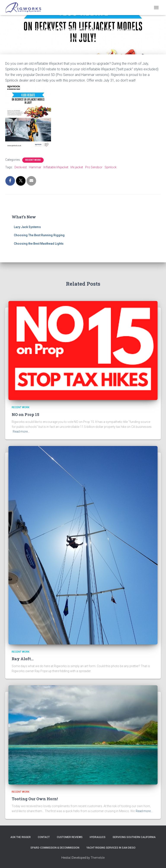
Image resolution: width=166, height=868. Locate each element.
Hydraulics (98, 837)
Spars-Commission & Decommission (55, 848)
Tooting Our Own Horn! (35, 799)
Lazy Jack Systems (27, 227)
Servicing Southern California (134, 837)
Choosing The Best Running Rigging (39, 235)
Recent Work (33, 160)
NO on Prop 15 (25, 414)
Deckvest (21, 167)
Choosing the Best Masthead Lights (39, 244)
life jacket (77, 167)
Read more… (21, 432)
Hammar (35, 167)
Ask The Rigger (21, 837)
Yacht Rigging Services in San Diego (111, 848)
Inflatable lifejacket (56, 167)
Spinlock (111, 167)
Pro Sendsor (94, 167)
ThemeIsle (98, 858)
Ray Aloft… (23, 659)
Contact (44, 837)
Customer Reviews (70, 837)
